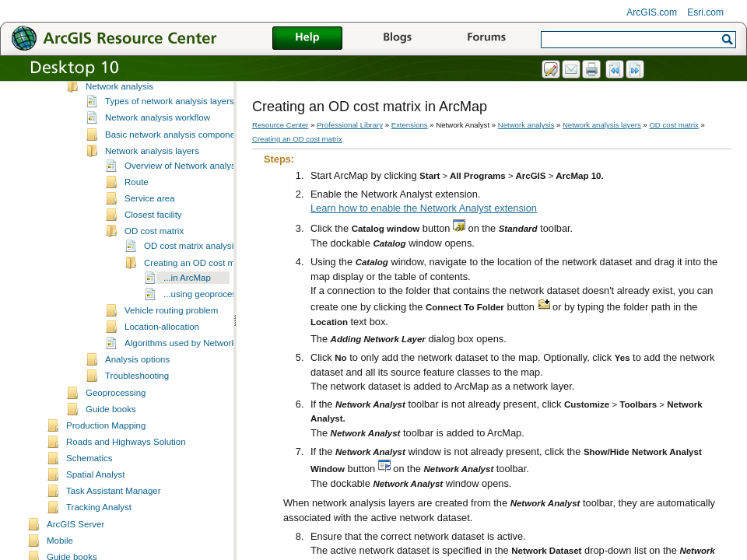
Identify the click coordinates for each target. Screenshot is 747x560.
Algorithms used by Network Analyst (196, 379)
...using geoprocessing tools (219, 330)
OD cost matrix (154, 267)
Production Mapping (106, 461)
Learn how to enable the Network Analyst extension (424, 208)
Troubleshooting (137, 411)
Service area (150, 234)
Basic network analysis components (176, 170)
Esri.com (705, 12)
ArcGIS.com (652, 12)
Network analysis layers (152, 187)
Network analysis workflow (158, 153)
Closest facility (153, 250)
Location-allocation (162, 362)
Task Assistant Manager (114, 527)
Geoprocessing (116, 429)
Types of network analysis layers (170, 137)
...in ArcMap (187, 313)
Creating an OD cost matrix (198, 299)
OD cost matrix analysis (191, 282)
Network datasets (120, 106)
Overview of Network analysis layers (196, 201)
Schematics (89, 494)
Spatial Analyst (96, 510)
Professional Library (350, 125)
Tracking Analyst (99, 543)
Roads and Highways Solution (126, 478)
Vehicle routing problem (171, 346)
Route (137, 218)
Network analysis (119, 122)
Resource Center (281, 125)
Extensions (410, 125)
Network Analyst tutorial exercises (153, 89)
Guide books (111, 445)
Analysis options (137, 395)
